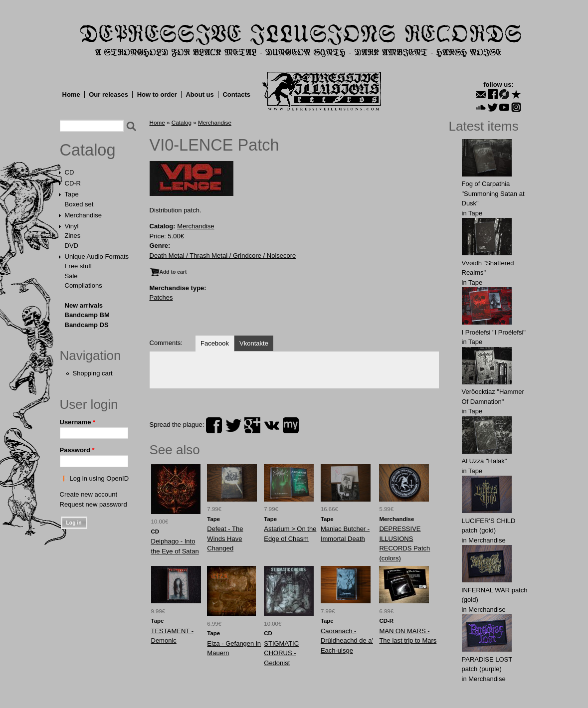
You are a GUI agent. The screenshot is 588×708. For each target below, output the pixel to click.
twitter (233, 425)
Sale (71, 276)
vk (272, 425)
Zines (73, 236)
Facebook (215, 343)
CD (70, 172)
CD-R (73, 183)
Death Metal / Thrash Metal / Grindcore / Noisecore (223, 256)
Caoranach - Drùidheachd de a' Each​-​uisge (347, 641)
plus (252, 425)
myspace (291, 425)
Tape (72, 194)
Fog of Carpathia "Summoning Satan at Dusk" (493, 193)
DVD (72, 246)
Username (78, 422)
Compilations (84, 285)
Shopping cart (93, 373)
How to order (157, 94)
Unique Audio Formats (97, 257)
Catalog (88, 150)
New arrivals (84, 305)
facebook (214, 425)
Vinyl (72, 226)
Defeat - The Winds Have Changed (225, 538)
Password (77, 450)
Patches (161, 297)
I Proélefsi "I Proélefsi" (494, 332)
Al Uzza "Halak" (485, 461)
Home (71, 94)
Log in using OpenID (99, 478)
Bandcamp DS (87, 325)
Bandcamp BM (87, 315)
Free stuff (79, 266)
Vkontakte (254, 343)
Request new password (94, 504)
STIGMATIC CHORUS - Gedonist (281, 653)
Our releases (108, 94)
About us (199, 94)
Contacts (236, 94)
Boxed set (79, 204)
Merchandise (83, 215)
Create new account (89, 494)
